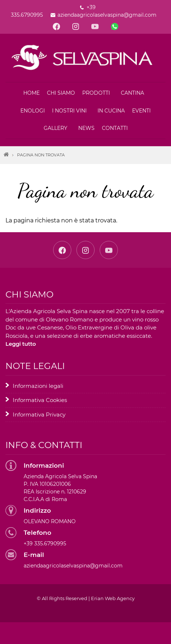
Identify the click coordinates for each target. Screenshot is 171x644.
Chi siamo (61, 93)
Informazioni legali (38, 386)
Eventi (141, 111)
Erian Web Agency (113, 598)
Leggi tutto (21, 344)
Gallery (55, 128)
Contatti (115, 128)
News (86, 128)
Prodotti (96, 93)
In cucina (111, 111)
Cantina (132, 93)
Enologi (33, 111)
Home (31, 93)
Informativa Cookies (40, 400)
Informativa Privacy (39, 415)
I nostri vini (69, 111)
